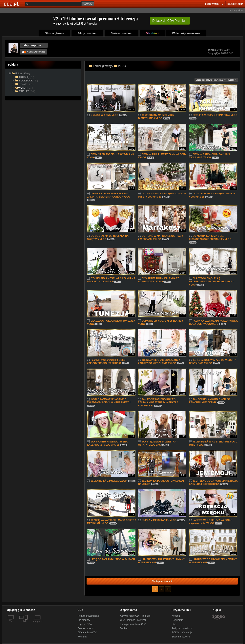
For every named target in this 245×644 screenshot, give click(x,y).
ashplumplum (31, 45)
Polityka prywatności (183, 628)
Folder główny (102, 66)
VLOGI (122, 66)
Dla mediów (84, 620)
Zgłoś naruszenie (181, 637)
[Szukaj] (53, 4)
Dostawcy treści (86, 628)
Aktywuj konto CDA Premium (135, 616)
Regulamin (177, 620)
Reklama (82, 637)
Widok (232, 80)
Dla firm (124, 628)
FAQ (174, 624)
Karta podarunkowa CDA (133, 624)
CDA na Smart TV (87, 633)
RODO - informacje (182, 633)
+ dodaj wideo (237, 10)
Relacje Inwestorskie (89, 616)
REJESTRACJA (235, 4)
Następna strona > (162, 581)
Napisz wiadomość (34, 52)
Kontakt (176, 616)
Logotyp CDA (85, 624)
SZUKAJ (88, 4)
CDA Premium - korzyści (133, 620)
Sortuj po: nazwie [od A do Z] (211, 80)
